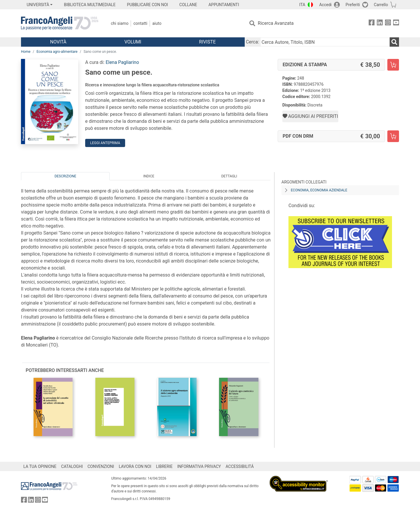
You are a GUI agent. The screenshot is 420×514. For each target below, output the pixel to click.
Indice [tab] (149, 176)
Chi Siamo (120, 23)
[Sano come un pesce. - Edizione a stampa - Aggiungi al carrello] (393, 65)
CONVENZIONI (101, 466)
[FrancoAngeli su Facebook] (372, 23)
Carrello (381, 5)
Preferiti (353, 5)
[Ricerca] (394, 42)
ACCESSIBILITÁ (240, 466)
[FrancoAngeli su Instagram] (388, 23)
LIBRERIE (164, 466)
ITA (302, 5)
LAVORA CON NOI (135, 466)
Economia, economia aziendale (319, 190)
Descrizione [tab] (65, 176)
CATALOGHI (72, 466)
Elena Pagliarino (122, 62)
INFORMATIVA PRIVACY (199, 466)
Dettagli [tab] (229, 176)
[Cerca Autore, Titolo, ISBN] (325, 42)
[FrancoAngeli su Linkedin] (380, 23)
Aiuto (157, 23)
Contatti (140, 23)
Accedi (325, 5)
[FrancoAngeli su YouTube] (396, 23)
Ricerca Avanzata (276, 23)
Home (26, 52)
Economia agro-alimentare (57, 52)
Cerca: (252, 42)
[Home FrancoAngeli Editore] (60, 23)
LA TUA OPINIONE (40, 466)
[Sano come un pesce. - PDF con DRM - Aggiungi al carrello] (393, 136)
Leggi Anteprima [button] (105, 143)
